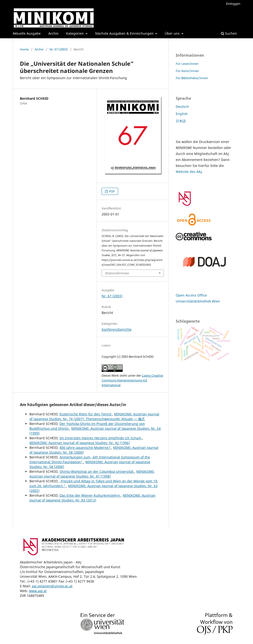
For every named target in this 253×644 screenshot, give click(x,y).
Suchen (229, 33)
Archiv (53, 33)
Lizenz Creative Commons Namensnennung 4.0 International (132, 380)
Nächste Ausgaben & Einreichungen (125, 33)
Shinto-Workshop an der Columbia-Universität (97, 471)
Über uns (173, 33)
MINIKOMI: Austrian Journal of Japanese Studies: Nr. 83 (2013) (92, 498)
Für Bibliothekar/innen (192, 78)
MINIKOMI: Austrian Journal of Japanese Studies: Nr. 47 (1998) (92, 474)
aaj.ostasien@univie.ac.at (52, 586)
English (182, 114)
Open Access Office (191, 295)
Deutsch (182, 107)
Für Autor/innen (187, 71)
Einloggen (233, 4)
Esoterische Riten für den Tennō (86, 414)
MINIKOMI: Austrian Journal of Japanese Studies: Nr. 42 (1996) (80, 443)
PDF (112, 191)
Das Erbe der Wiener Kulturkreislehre (90, 495)
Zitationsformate (117, 273)
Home (24, 49)
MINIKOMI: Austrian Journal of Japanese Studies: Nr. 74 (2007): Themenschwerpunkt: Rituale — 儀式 (94, 416)
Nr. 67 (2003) (59, 49)
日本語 (181, 121)
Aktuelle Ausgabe (27, 33)
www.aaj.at (38, 591)
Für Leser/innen (187, 64)
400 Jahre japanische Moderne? (85, 448)
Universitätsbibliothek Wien (198, 301)
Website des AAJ (189, 172)
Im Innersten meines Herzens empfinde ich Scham (101, 438)
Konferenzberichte (117, 329)
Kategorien (75, 33)
